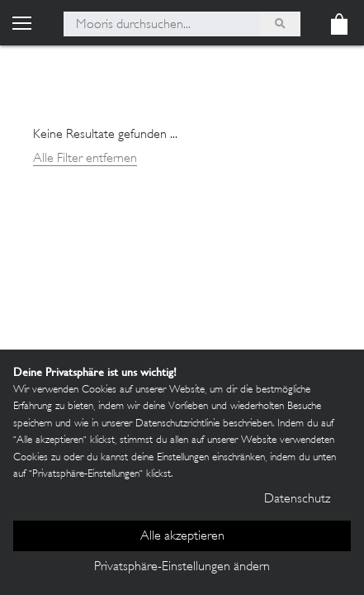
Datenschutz (297, 500)
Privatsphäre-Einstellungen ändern (182, 567)
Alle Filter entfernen (85, 159)
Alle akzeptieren (182, 537)
